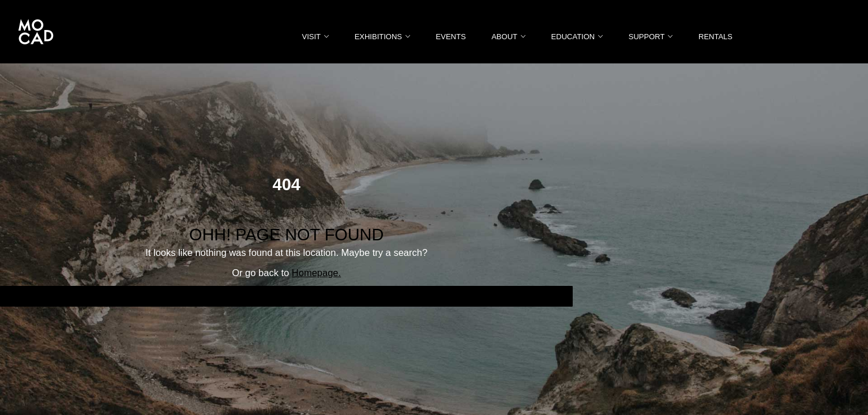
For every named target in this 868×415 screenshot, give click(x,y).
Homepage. (316, 273)
